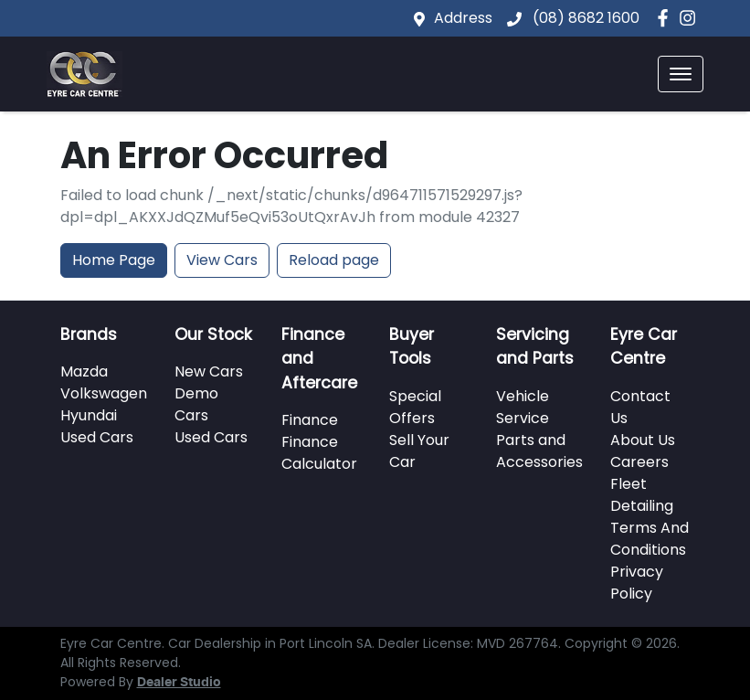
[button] (681, 74)
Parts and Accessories (539, 451)
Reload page (334, 260)
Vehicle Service (523, 407)
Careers (639, 462)
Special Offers (415, 407)
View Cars (222, 260)
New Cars (209, 371)
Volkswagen (104, 393)
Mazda (84, 371)
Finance (310, 420)
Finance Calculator (319, 453)
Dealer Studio (179, 683)
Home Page (114, 260)
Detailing (642, 506)
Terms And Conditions (650, 539)
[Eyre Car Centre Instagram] (691, 18)
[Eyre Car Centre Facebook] (666, 18)
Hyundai (89, 415)
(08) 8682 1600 (584, 18)
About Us (643, 440)
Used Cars (97, 437)
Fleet (629, 484)
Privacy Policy (637, 583)
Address (463, 18)
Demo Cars (196, 404)
